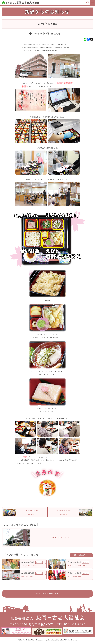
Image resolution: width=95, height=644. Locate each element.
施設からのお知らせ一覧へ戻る (47, 595)
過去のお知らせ (81, 557)
